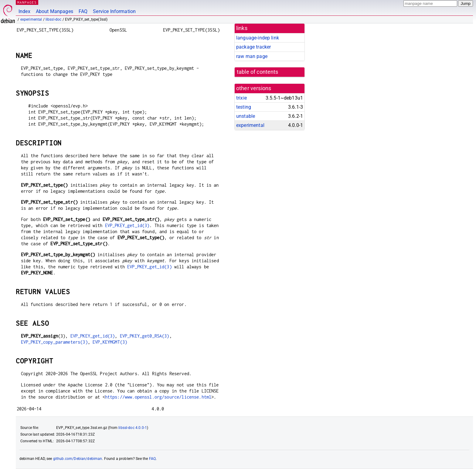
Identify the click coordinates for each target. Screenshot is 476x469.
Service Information (114, 11)
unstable (246, 116)
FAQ (83, 11)
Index (24, 11)
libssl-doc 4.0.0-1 (133, 428)
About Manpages (54, 11)
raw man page (252, 56)
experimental (31, 19)
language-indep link (258, 38)
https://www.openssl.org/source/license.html (158, 397)
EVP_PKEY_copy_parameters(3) (54, 342)
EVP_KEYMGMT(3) (110, 342)
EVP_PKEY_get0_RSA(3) (145, 336)
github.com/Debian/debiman (78, 459)
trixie (241, 98)
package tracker (253, 47)
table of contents (258, 72)
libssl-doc (54, 19)
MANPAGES (27, 2)
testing (244, 107)
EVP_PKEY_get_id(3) (127, 225)
